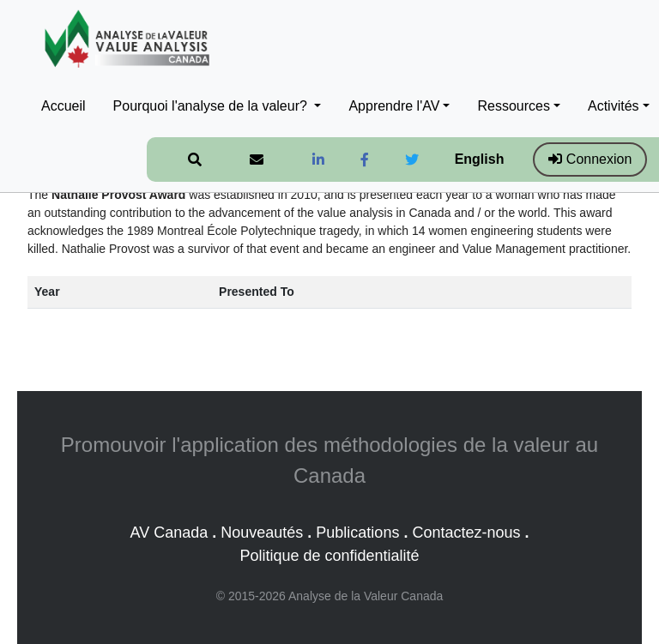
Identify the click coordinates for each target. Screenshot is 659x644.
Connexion (590, 159)
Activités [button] (614, 106)
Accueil (63, 106)
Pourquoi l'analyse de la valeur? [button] (212, 106)
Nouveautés (262, 533)
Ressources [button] (513, 106)
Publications (357, 533)
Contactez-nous (466, 533)
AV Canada (169, 533)
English (480, 159)
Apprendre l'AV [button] (394, 106)
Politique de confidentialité (329, 556)
